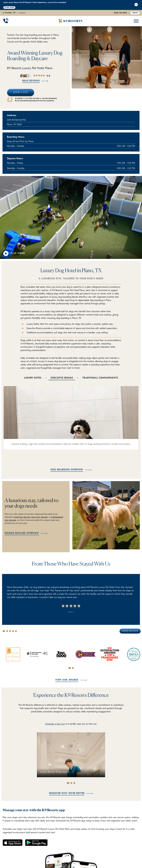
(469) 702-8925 (121, 13)
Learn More (9, 8)
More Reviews (130, 631)
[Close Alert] (136, 5)
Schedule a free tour (55, 724)
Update (22, 13)
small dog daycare (22, 517)
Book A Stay (21, 92)
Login (135, 13)
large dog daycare (39, 517)
